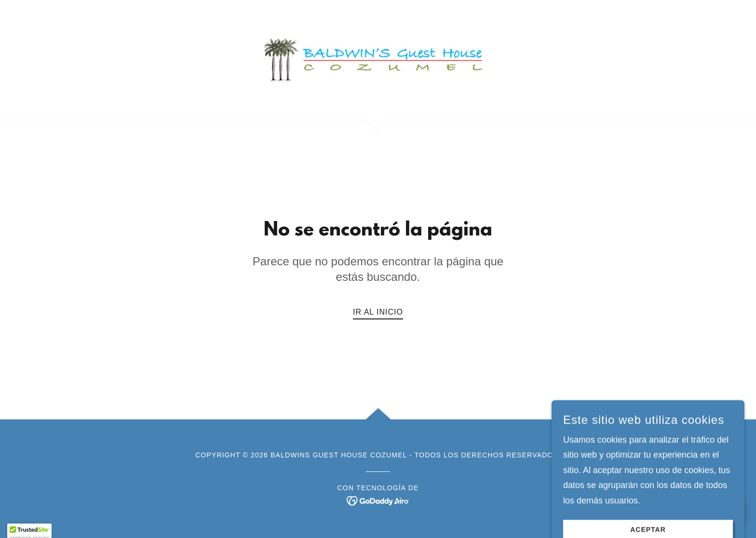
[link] (378, 59)
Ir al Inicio (378, 312)
